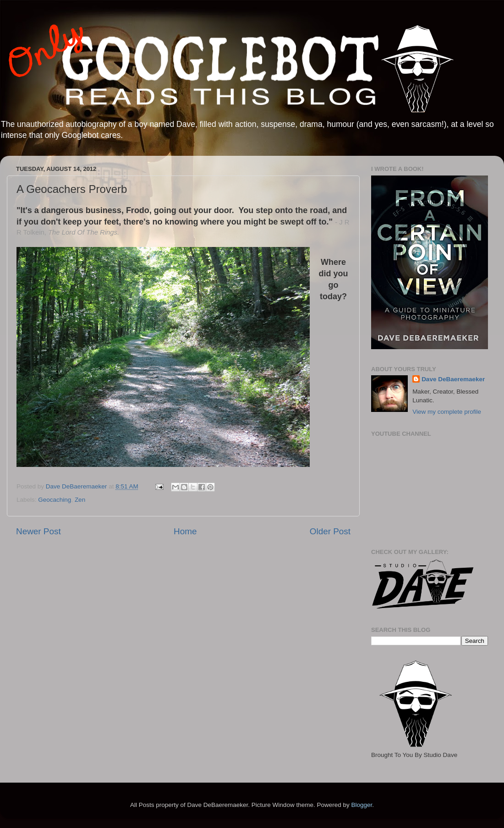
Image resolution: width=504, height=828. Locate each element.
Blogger (362, 805)
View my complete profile (447, 412)
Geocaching (55, 500)
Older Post (330, 531)
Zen (80, 500)
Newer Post (38, 531)
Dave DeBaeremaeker (453, 379)
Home (185, 531)
